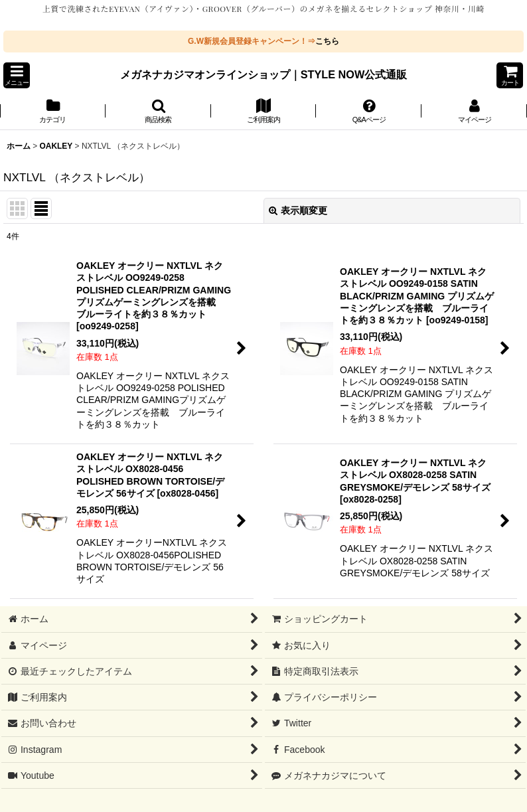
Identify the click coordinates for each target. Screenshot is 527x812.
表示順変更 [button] (298, 210)
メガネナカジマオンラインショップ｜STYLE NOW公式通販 (264, 74)
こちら (327, 41)
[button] (17, 75)
